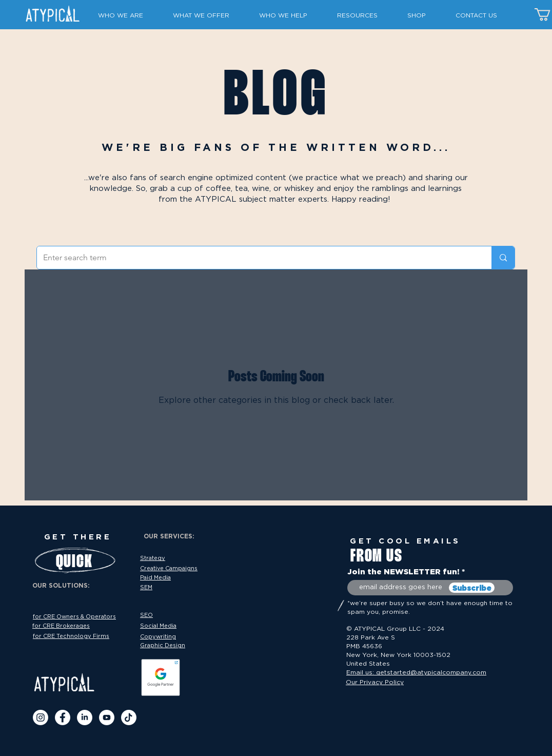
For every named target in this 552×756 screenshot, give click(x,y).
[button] (128, 15)
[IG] (41, 718)
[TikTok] (129, 718)
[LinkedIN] (85, 718)
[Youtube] (107, 718)
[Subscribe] (472, 588)
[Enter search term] (257, 258)
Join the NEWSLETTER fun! (403, 571)
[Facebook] (63, 718)
